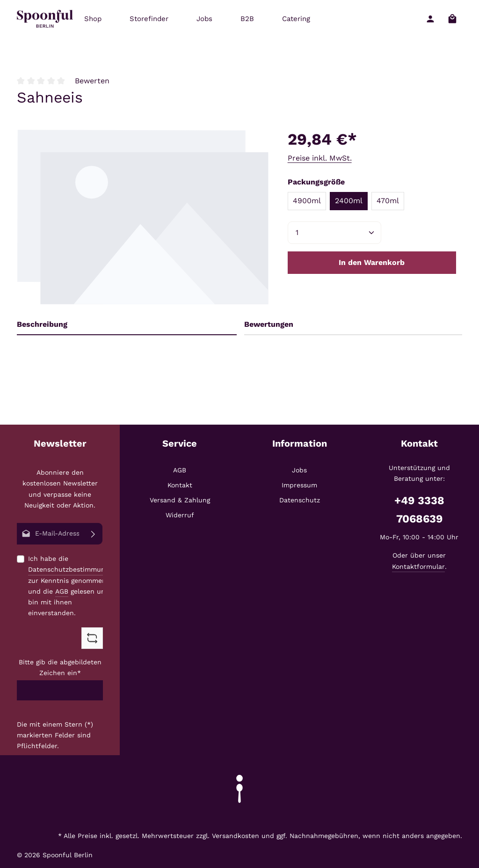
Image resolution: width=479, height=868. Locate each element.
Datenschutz (300, 500)
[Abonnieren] (93, 534)
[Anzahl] (334, 233)
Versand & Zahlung (180, 500)
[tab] (127, 325)
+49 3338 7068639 (419, 510)
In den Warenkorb (372, 262)
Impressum (299, 485)
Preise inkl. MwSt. (320, 158)
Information (300, 443)
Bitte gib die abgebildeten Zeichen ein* (60, 667)
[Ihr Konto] (430, 19)
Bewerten (92, 81)
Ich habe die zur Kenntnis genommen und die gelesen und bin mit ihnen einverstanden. (72, 586)
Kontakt (180, 485)
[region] (143, 215)
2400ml (349, 201)
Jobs (299, 470)
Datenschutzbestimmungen (72, 569)
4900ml (307, 201)
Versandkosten (236, 836)
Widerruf (180, 515)
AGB (62, 591)
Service (180, 443)
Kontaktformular (418, 566)
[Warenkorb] (452, 19)
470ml (388, 201)
